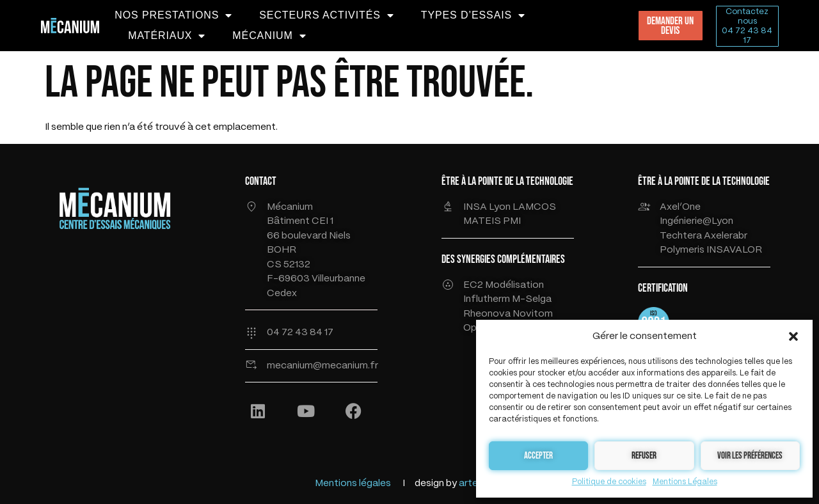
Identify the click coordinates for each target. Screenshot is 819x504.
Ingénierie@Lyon (696, 221)
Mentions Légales (685, 482)
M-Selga (532, 299)
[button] (793, 336)
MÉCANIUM (269, 36)
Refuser (644, 456)
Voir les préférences (750, 456)
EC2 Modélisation (504, 285)
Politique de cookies (609, 482)
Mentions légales (353, 484)
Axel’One (680, 207)
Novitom (533, 314)
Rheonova (488, 314)
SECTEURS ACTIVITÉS (326, 15)
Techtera (682, 236)
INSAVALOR (734, 250)
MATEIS (483, 221)
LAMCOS (534, 207)
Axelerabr (726, 236)
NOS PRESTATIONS (173, 15)
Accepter (538, 456)
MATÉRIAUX (167, 36)
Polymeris (682, 250)
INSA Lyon (488, 207)
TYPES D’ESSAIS (473, 15)
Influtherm (487, 299)
